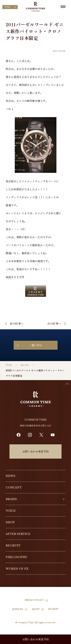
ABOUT (36, 609)
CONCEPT (14, 488)
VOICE (11, 511)
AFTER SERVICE (18, 534)
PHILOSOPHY (16, 557)
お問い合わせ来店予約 (36, 451)
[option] (62, 641)
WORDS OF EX (17, 569)
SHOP (10, 522)
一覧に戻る (36, 345)
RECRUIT (13, 546)
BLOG (25, 365)
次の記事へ (54, 323)
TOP (9, 365)
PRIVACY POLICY (34, 600)
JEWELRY (18, 609)
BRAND (11, 499)
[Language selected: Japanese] (10, 7)
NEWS (11, 476)
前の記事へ (17, 323)
